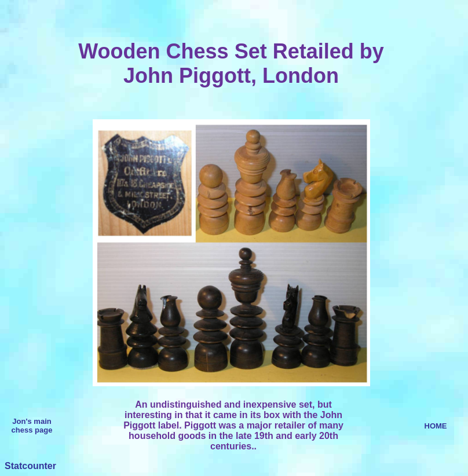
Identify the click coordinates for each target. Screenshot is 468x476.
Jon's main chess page (32, 426)
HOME (436, 426)
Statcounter (30, 466)
